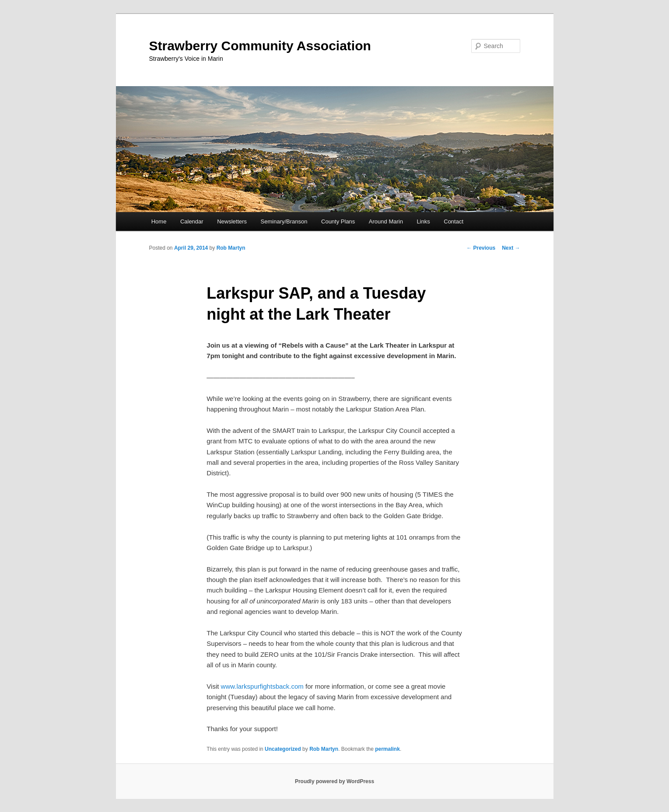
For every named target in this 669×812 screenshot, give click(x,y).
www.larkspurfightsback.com (262, 686)
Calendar (192, 221)
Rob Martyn (231, 248)
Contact (454, 221)
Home (159, 221)
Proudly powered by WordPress (334, 781)
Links (423, 221)
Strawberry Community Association (260, 46)
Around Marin (386, 221)
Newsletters (232, 221)
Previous (481, 248)
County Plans (338, 221)
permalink (387, 749)
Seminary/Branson (284, 221)
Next (511, 248)
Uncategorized (283, 749)
